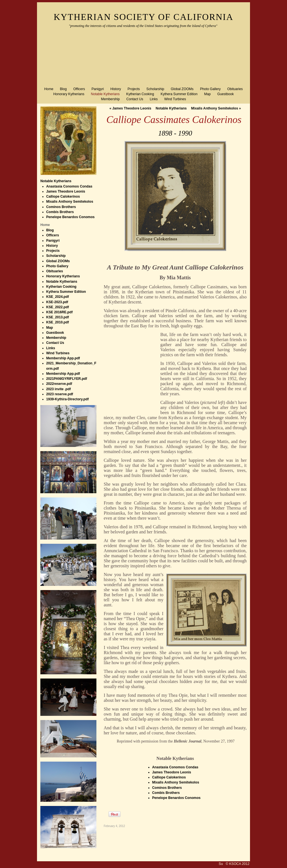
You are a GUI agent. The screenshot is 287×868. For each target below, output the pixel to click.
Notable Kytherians (56, 181)
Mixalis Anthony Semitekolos (216, 108)
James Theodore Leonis (130, 108)
